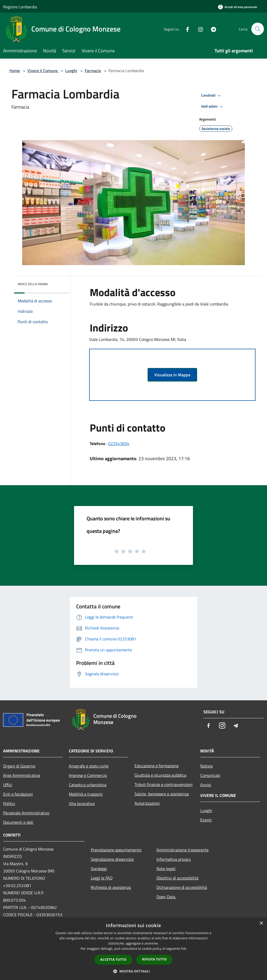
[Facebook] (185, 29)
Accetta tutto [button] (113, 960)
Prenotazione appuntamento (116, 850)
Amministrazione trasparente (183, 850)
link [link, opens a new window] (184, 949)
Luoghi (71, 71)
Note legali (166, 869)
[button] (133, 971)
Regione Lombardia (20, 7)
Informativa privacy (174, 859)
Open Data (166, 897)
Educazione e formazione (157, 766)
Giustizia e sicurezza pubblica (160, 775)
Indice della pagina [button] (33, 284)
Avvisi (206, 785)
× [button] (261, 923)
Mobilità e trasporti (86, 794)
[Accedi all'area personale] (238, 7)
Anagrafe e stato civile (89, 766)
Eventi (206, 820)
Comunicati (210, 775)
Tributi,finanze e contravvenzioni (164, 784)
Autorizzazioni (147, 803)
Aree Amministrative (22, 775)
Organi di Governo (19, 766)
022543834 (119, 444)
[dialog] (133, 949)
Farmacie (93, 71)
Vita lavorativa (82, 803)
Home (15, 71)
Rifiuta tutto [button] (154, 959)
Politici (9, 803)
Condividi (212, 96)
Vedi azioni (213, 107)
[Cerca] (258, 29)
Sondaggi (99, 869)
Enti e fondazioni (18, 794)
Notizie (207, 766)
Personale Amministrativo (26, 813)
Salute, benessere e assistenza (162, 794)
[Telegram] (211, 29)
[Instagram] (198, 29)
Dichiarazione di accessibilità (182, 887)
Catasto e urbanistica (88, 785)
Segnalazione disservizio (112, 859)
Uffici (8, 785)
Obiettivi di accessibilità (177, 878)
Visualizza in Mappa (172, 375)
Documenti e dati (18, 822)
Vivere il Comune (43, 71)
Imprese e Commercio (88, 775)
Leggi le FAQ (102, 878)
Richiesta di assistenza (111, 887)
